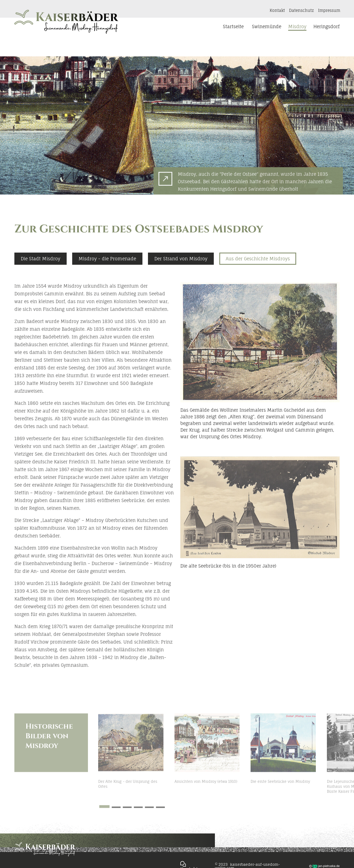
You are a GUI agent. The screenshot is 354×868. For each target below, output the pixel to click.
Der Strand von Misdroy (181, 278)
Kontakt (277, 10)
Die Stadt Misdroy (41, 278)
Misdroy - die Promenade (107, 278)
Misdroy (297, 27)
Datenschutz (301, 10)
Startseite (233, 27)
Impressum (329, 10)
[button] (346, 774)
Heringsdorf (326, 27)
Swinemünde (267, 27)
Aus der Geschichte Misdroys (258, 278)
